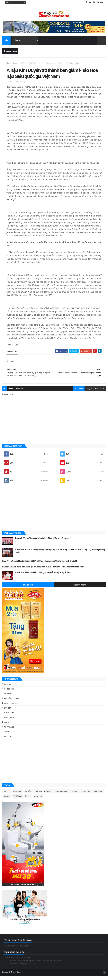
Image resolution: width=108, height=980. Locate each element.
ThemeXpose (16, 976)
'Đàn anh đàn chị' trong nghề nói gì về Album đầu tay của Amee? (43, 542)
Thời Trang (9, 731)
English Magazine (12, 707)
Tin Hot (7, 736)
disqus (89, 392)
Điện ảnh (8, 697)
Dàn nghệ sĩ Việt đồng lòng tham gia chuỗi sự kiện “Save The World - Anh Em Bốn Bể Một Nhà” (43, 571)
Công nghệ (9, 693)
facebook (100, 392)
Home (9, 64)
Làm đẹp (8, 712)
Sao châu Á (9, 721)
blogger (79, 392)
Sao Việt (16, 64)
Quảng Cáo (28, 589)
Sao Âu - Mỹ (9, 717)
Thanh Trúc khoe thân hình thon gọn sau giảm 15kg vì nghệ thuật (43, 576)
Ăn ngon (8, 688)
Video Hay (8, 740)
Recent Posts (80, 589)
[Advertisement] (54, 512)
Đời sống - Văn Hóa (12, 702)
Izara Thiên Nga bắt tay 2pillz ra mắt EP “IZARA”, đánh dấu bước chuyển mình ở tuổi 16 (40, 565)
